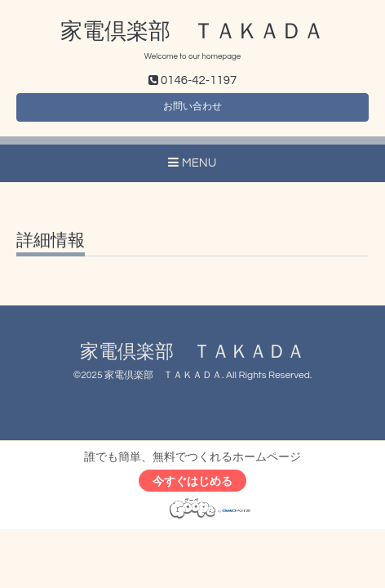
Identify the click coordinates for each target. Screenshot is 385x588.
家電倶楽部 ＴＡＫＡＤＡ (192, 32)
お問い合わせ (192, 107)
